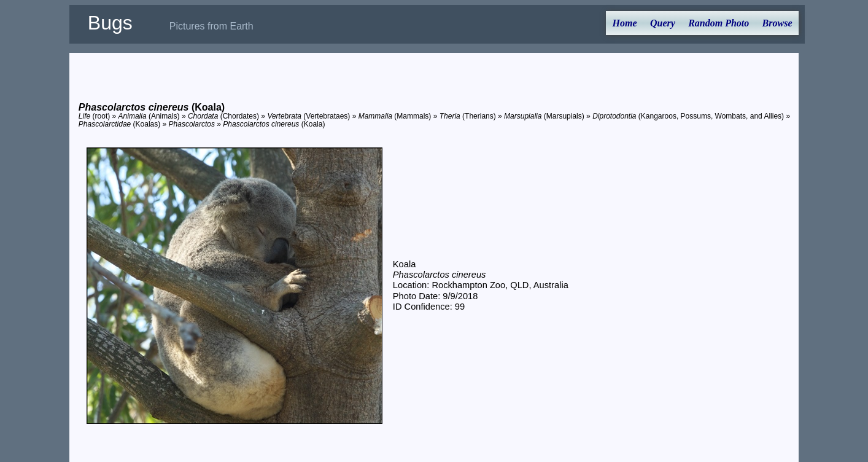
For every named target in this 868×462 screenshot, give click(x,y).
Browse (777, 23)
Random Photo (719, 23)
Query (663, 23)
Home (625, 23)
